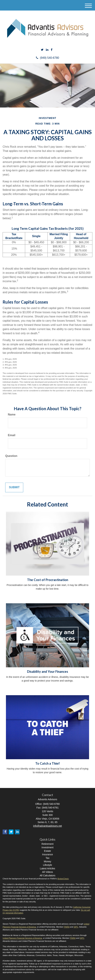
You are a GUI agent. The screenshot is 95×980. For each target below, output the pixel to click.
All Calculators (47, 875)
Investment (47, 847)
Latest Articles (47, 868)
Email (12, 435)
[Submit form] (14, 487)
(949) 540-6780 (47, 58)
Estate (47, 851)
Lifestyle (47, 865)
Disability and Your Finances (48, 672)
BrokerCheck (63, 879)
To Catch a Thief (47, 763)
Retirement (47, 844)
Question (11, 456)
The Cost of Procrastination (48, 580)
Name (12, 415)
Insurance (47, 854)
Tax (47, 858)
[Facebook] (52, 50)
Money (47, 861)
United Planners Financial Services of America (22, 938)
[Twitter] (42, 50)
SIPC (76, 927)
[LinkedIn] (47, 50)
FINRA (67, 927)
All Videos (47, 872)
